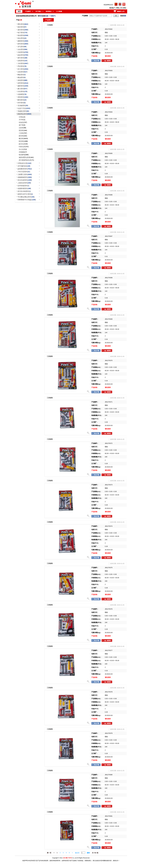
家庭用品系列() (25, 114)
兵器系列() (23, 52)
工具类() (23, 133)
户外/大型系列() (24, 172)
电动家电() (24, 155)
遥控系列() (23, 30)
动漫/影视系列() (24, 188)
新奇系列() (23, 44)
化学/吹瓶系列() (23, 186)
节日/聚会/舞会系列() (26, 197)
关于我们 (38, 11)
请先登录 (108, 56)
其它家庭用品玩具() (26, 160)
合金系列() (23, 49)
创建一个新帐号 (50, 16)
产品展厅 (28, 11)
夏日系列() (23, 89)
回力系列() (23, 69)
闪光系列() (23, 91)
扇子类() (22, 125)
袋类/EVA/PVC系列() (25, 194)
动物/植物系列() (25, 177)
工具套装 (50, 25)
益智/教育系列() (25, 169)
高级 (123, 16)
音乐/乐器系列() (25, 180)
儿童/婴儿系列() (25, 174)
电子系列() (23, 33)
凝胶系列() (23, 86)
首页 (19, 11)
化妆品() (23, 122)
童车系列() (23, 58)
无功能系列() (23, 106)
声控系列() (22, 66)
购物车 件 (121, 11)
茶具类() (23, 130)
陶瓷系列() (22, 75)
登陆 (41, 16)
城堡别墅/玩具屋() (26, 157)
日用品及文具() (25, 163)
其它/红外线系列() (24, 191)
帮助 (118, 8)
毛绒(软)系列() (23, 111)
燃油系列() (22, 77)
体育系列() (23, 83)
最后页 (77, 853)
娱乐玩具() (23, 144)
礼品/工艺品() (24, 108)
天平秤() (22, 120)
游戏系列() (23, 80)
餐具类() (23, 139)
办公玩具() (23, 149)
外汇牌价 (123, 8)
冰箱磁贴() (23, 152)
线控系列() (22, 27)
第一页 (49, 853)
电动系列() (23, 35)
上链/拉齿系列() (24, 183)
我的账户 (112, 8)
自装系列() (23, 72)
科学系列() (22, 103)
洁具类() (23, 128)
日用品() (22, 117)
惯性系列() (23, 24)
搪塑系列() (23, 41)
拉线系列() (23, 61)
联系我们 (49, 11)
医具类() (23, 141)
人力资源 (59, 11)
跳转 (88, 853)
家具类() (23, 136)
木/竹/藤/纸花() (24, 166)
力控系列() (23, 63)
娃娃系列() (23, 55)
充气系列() (22, 47)
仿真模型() (22, 94)
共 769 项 (95, 853)
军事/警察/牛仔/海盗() (27, 200)
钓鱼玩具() (24, 147)
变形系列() (23, 97)
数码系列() (22, 100)
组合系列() (22, 38)
